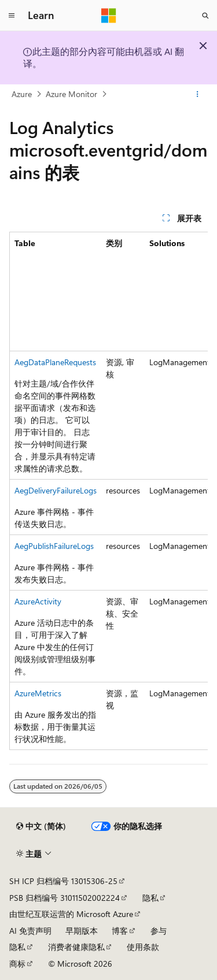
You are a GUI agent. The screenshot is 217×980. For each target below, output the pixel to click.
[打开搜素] (205, 16)
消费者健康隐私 (76, 947)
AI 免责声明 (30, 931)
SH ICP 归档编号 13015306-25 (63, 881)
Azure (22, 94)
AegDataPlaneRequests (55, 362)
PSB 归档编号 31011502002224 (65, 898)
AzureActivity (38, 601)
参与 (159, 931)
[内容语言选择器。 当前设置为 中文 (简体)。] (41, 826)
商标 (17, 964)
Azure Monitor (71, 94)
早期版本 (82, 931)
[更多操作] (198, 94)
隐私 (150, 898)
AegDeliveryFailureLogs (56, 490)
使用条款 (143, 947)
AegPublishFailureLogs (54, 546)
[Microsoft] (109, 16)
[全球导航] (12, 16)
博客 (120, 931)
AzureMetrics (38, 693)
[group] (108, 491)
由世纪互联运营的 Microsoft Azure (71, 914)
